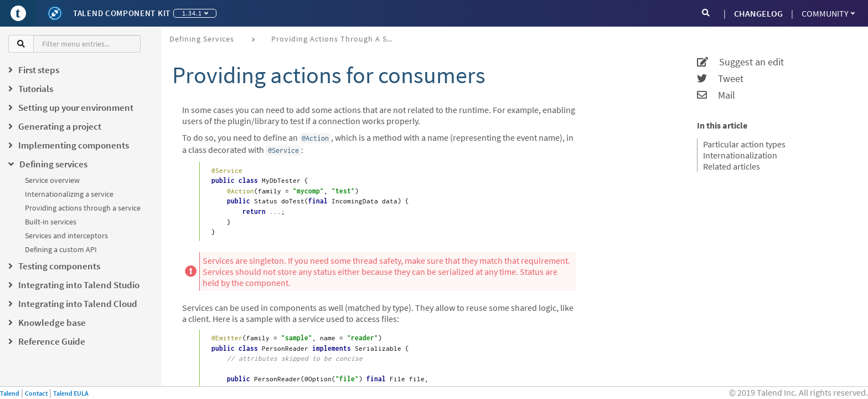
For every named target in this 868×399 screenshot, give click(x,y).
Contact (36, 393)
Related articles (732, 166)
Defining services (202, 39)
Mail (716, 95)
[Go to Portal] (18, 13)
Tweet (720, 79)
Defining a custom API (61, 249)
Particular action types (744, 144)
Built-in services (51, 222)
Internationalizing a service (69, 194)
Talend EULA (71, 393)
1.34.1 (195, 13)
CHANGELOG (758, 13)
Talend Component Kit (122, 13)
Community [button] (828, 13)
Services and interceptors (66, 236)
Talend (10, 393)
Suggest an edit (740, 62)
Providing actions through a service (83, 208)
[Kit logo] (55, 13)
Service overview (52, 180)
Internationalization (740, 155)
